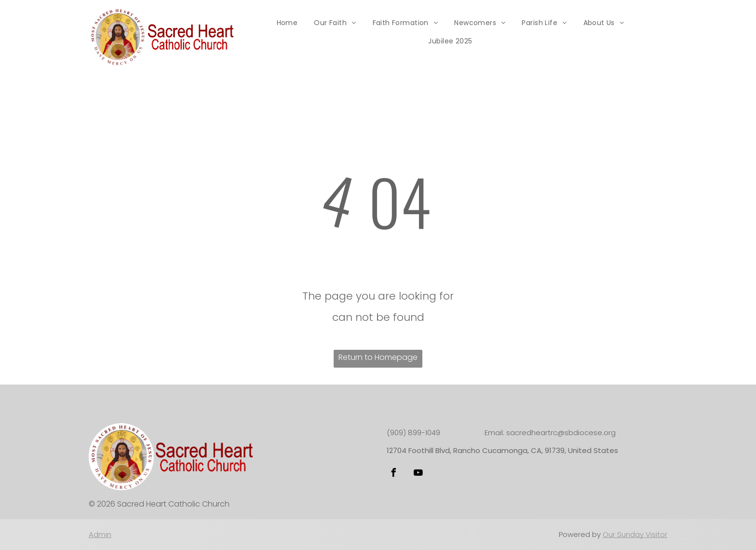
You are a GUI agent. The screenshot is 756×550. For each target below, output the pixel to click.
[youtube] (418, 474)
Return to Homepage (378, 357)
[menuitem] (287, 23)
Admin (100, 534)
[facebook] (393, 474)
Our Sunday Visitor (635, 534)
